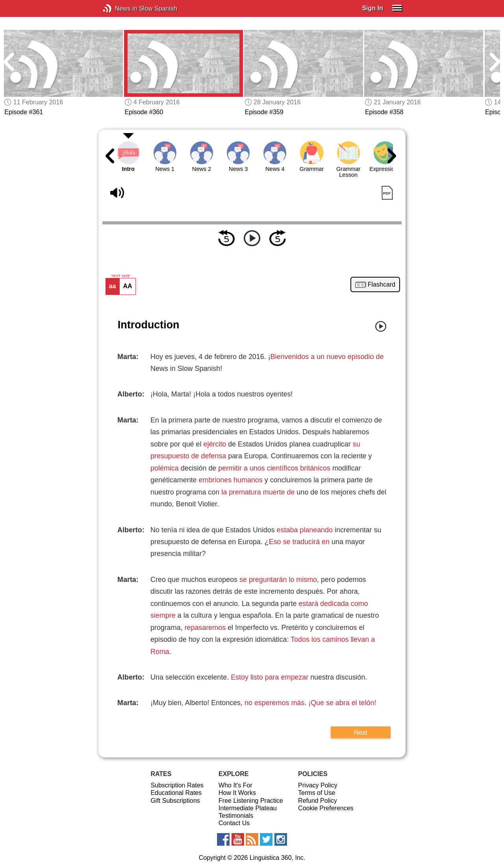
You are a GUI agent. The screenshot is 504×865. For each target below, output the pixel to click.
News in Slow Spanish (119, 8)
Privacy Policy (318, 785)
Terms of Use (317, 793)
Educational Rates (176, 793)
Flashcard (382, 285)
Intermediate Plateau (248, 808)
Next (360, 732)
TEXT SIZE (120, 276)
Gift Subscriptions (175, 801)
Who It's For (235, 785)
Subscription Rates (177, 785)
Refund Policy (318, 801)
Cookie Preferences (326, 808)
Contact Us (234, 823)
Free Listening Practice (251, 801)
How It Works (237, 793)
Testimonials (236, 816)
